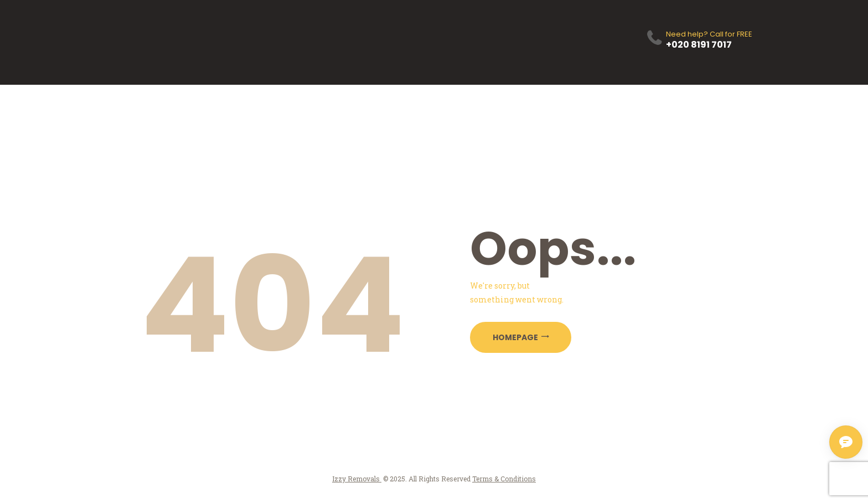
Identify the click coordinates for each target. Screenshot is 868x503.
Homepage (515, 337)
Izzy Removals (357, 479)
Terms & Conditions (504, 479)
